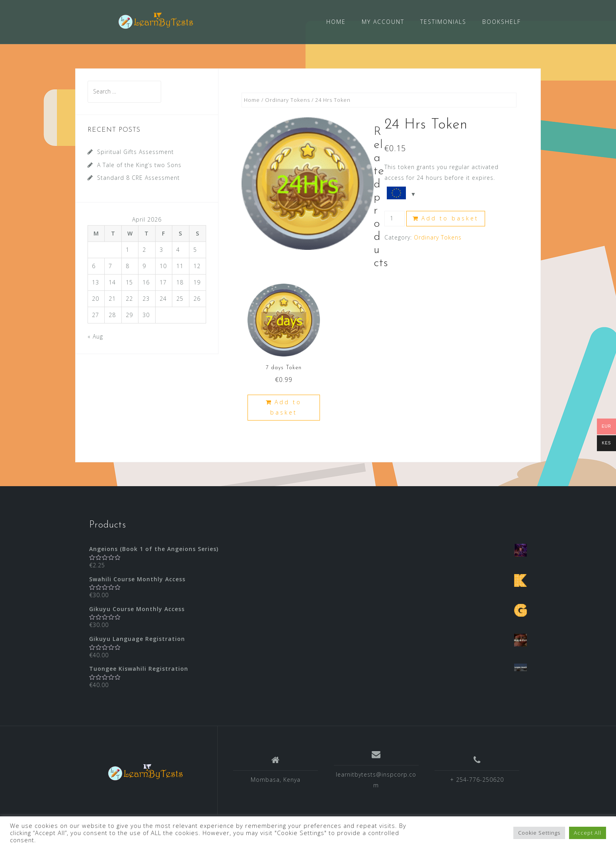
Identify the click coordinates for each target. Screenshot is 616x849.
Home (252, 99)
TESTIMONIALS (443, 22)
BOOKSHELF (502, 22)
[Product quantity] (395, 218)
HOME (336, 22)
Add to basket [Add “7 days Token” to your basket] (286, 407)
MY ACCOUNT (383, 22)
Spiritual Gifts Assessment (135, 151)
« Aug (95, 336)
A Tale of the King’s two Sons (139, 165)
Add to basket (450, 218)
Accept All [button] (588, 833)
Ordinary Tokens (288, 99)
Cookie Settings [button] (539, 833)
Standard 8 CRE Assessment (138, 177)
